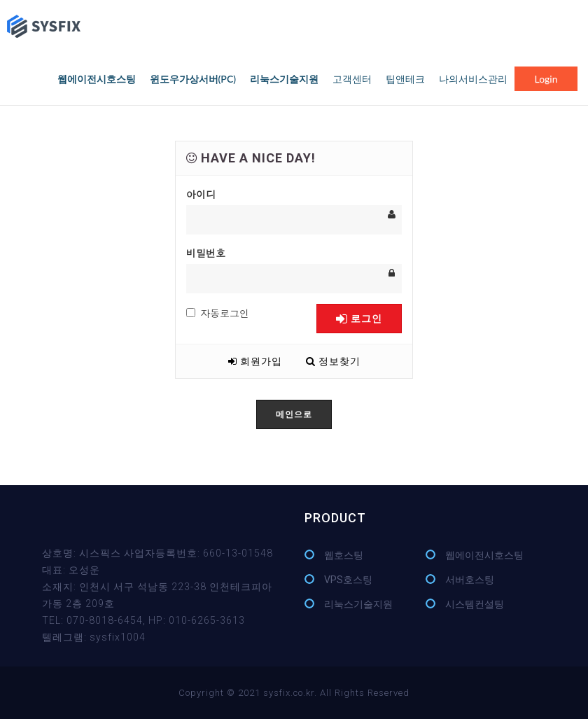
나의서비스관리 (473, 79)
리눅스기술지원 (358, 604)
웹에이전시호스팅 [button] (97, 79)
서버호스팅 (470, 580)
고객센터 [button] (352, 79)
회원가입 (255, 361)
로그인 (359, 318)
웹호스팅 (344, 555)
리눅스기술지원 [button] (284, 79)
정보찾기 (333, 361)
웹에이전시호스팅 (484, 555)
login (546, 79)
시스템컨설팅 (475, 604)
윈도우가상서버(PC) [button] (193, 79)
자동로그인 (218, 313)
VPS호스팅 (348, 580)
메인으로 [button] (294, 414)
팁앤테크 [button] (405, 79)
